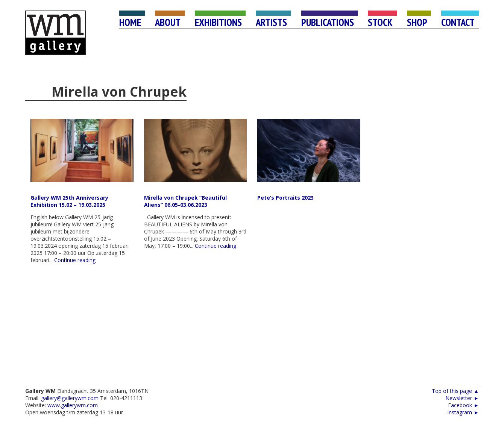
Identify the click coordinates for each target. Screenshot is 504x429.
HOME (130, 22)
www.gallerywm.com (73, 405)
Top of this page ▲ (455, 391)
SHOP (417, 22)
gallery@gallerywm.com (70, 398)
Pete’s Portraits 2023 (285, 198)
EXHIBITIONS (218, 22)
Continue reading (75, 260)
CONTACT (458, 22)
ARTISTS (271, 22)
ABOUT (168, 22)
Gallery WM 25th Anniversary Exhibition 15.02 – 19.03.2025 (69, 201)
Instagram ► (463, 412)
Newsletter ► (462, 398)
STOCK (380, 22)
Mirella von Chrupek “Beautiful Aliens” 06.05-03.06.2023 (185, 201)
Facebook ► (463, 405)
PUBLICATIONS (328, 22)
